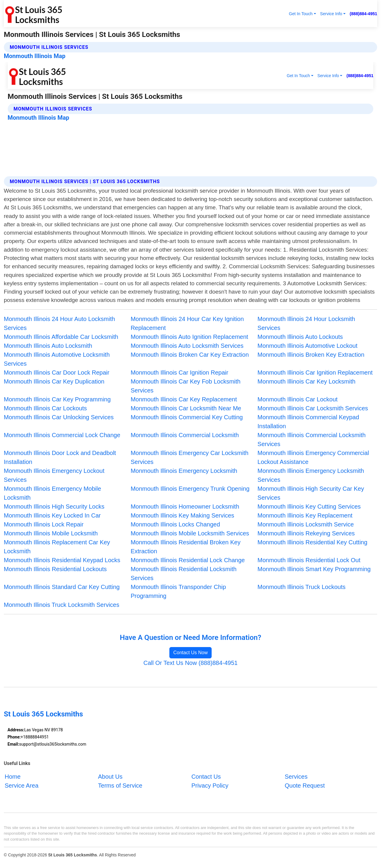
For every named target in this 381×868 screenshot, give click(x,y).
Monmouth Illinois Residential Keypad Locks (62, 560)
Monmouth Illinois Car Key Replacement (184, 399)
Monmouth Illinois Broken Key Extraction (311, 355)
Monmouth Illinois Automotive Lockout (307, 346)
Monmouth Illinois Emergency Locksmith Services (311, 475)
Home (13, 777)
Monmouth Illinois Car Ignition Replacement (315, 373)
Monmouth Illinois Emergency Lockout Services (54, 475)
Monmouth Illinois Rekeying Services (306, 533)
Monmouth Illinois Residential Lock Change (188, 560)
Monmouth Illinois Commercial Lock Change (62, 435)
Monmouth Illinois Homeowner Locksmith (185, 507)
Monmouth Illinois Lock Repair (44, 524)
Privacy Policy (210, 786)
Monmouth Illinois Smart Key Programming (314, 569)
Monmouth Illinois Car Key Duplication (54, 381)
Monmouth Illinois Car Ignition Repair (179, 373)
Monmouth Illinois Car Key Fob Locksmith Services (186, 386)
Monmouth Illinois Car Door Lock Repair (57, 373)
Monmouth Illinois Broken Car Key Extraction (190, 355)
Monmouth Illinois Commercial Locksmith (185, 435)
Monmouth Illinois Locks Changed (175, 524)
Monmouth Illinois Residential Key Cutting (312, 542)
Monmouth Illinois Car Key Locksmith (306, 381)
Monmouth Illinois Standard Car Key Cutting (62, 587)
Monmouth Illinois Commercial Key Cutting (187, 417)
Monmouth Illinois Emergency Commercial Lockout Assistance (313, 457)
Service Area (22, 786)
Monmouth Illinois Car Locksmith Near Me (186, 408)
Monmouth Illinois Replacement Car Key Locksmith (57, 547)
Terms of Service (120, 786)
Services (296, 777)
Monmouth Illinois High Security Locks (54, 507)
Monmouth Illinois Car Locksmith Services (313, 408)
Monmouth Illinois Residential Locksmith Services (184, 574)
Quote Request (305, 786)
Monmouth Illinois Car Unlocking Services (59, 417)
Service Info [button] (331, 14)
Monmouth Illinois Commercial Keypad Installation (308, 422)
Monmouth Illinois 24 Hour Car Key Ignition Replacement (187, 323)
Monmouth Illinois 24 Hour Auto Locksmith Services (60, 323)
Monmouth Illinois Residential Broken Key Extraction (186, 547)
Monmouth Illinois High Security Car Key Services (311, 493)
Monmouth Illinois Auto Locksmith (48, 346)
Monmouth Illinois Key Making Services (182, 515)
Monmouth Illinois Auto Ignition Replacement (189, 337)
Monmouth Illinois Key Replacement (305, 515)
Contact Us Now (190, 653)
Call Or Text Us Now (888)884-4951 (190, 663)
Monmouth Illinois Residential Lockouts (55, 569)
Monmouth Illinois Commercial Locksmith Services (311, 440)
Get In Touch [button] (301, 14)
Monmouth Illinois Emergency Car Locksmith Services (190, 457)
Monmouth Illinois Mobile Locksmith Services (190, 533)
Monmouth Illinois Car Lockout (298, 399)
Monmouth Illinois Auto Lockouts (300, 337)
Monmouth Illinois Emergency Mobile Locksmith (53, 493)
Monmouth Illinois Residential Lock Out (309, 560)
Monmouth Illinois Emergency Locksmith (184, 471)
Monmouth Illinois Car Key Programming (57, 399)
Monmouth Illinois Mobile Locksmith (51, 533)
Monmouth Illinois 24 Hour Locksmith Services (306, 323)
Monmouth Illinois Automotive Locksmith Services (57, 359)
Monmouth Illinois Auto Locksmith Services (187, 346)
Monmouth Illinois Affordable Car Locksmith (61, 337)
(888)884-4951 (363, 14)
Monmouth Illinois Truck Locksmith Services (62, 605)
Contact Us (206, 777)
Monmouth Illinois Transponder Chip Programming (178, 591)
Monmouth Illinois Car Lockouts (45, 408)
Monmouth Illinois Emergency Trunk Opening (190, 489)
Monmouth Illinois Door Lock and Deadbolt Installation (60, 457)
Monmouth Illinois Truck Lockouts (302, 587)
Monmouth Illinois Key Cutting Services (309, 507)
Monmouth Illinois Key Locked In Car (52, 515)
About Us (110, 777)
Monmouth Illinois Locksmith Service (306, 524)
